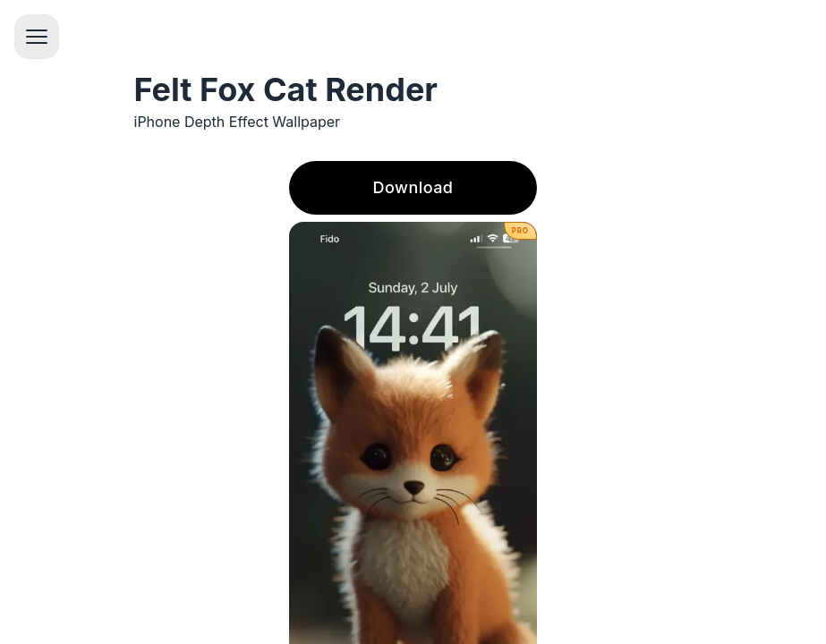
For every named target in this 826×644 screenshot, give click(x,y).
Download (413, 187)
